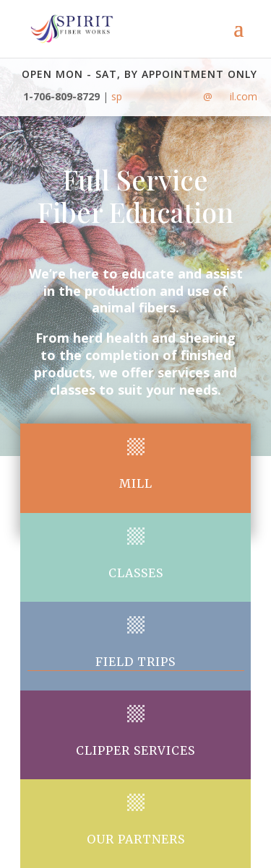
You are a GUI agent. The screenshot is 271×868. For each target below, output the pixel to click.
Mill (136, 483)
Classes (136, 573)
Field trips (135, 662)
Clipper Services (135, 750)
